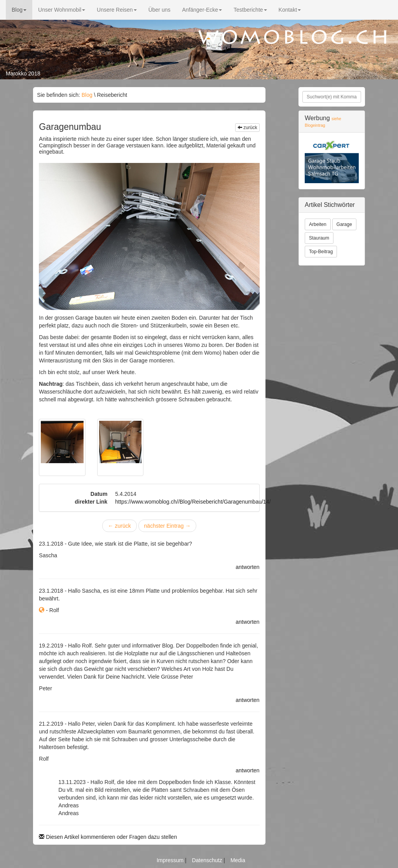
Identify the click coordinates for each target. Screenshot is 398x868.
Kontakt (290, 10)
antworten (247, 567)
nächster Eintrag (168, 526)
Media (238, 860)
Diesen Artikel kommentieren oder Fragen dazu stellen (108, 837)
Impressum (171, 860)
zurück (247, 128)
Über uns (160, 10)
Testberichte (250, 10)
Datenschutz (208, 860)
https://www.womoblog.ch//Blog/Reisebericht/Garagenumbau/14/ (193, 502)
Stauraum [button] (319, 238)
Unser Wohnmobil (62, 10)
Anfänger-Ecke (202, 10)
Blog (19, 10)
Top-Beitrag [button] (321, 252)
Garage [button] (344, 224)
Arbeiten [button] (318, 224)
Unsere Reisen (117, 10)
